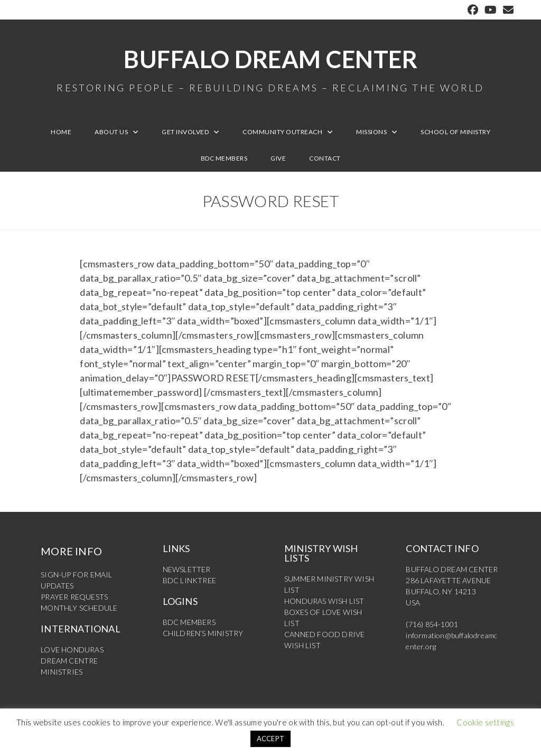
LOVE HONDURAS (72, 650)
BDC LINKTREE (189, 580)
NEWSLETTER (187, 569)
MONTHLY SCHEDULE (79, 608)
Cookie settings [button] (485, 722)
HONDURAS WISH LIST (324, 601)
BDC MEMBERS (189, 622)
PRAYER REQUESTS (74, 597)
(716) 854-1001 (432, 624)
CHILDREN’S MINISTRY (203, 633)
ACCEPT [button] (271, 739)
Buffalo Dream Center (270, 69)
